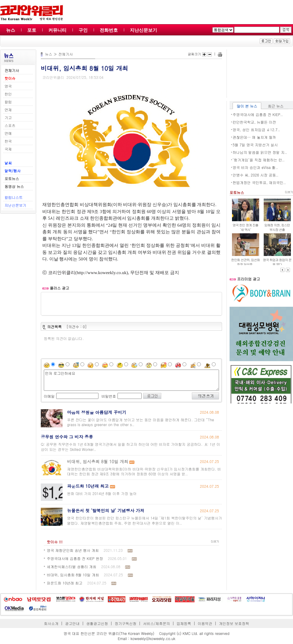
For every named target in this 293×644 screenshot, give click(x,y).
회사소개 (51, 623)
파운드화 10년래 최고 (65, 583)
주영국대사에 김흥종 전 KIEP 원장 (75, 558)
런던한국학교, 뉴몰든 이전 (254, 122)
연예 (8, 133)
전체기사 (66, 54)
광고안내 (72, 623)
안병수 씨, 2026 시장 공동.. (256, 175)
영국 (8, 86)
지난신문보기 (143, 30)
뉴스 (11, 30)
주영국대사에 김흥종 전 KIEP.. (258, 114)
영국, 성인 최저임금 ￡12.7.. (256, 129)
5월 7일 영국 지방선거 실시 (255, 145)
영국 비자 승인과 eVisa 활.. (255, 167)
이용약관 (205, 623)
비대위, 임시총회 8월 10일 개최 (73, 575)
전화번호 (109, 30)
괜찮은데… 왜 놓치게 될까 (254, 137)
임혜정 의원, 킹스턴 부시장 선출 (277, 227)
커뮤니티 (57, 30)
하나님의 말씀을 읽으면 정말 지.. (260, 152)
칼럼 (8, 102)
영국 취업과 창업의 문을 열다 (277, 262)
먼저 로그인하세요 (131, 380)
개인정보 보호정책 (234, 623)
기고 (8, 117)
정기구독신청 (126, 623)
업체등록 (184, 623)
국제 (8, 149)
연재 (8, 110)
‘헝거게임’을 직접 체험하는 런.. (259, 160)
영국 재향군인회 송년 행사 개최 (73, 550)
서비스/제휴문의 (156, 623)
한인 (8, 94)
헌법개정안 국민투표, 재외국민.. (259, 182)
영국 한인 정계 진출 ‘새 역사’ (245, 227)
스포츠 (10, 125)
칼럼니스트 (14, 197)
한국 (8, 141)
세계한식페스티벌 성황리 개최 (72, 566)
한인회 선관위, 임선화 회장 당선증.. (245, 262)
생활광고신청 (97, 623)
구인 (83, 30)
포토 (32, 30)
